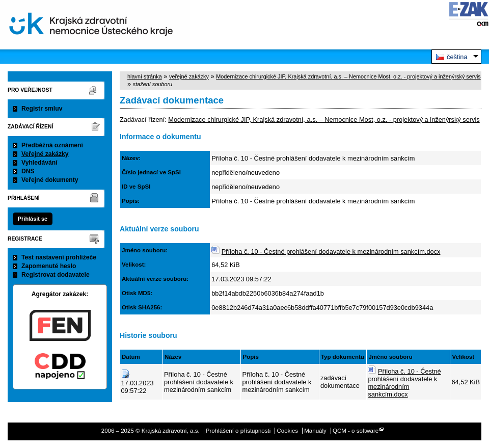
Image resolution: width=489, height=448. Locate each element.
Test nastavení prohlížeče (59, 257)
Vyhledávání (39, 163)
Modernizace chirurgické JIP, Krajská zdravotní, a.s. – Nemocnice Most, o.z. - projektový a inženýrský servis (348, 76)
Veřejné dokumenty (50, 180)
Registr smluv (42, 109)
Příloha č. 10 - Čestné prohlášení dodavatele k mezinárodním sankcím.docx (331, 252)
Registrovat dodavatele (56, 275)
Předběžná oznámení (52, 145)
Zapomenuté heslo (49, 266)
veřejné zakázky (189, 76)
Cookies (287, 431)
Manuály (315, 431)
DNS (28, 171)
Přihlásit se (33, 219)
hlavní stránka (145, 76)
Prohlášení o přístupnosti (238, 431)
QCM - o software (356, 431)
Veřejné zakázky (45, 154)
